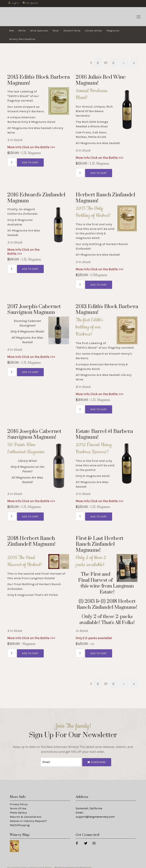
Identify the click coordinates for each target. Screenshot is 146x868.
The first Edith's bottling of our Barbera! (89, 326)
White (22, 31)
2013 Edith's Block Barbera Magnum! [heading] (107, 308)
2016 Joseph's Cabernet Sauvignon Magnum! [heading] (34, 433)
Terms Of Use (18, 805)
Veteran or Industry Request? (28, 818)
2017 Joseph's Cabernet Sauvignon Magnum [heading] (34, 308)
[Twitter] (86, 840)
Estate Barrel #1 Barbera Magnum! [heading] (104, 433)
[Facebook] (77, 840)
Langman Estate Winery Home (27, 17)
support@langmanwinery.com (95, 814)
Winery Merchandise (22, 39)
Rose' (56, 31)
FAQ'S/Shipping (20, 822)
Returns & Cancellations (26, 814)
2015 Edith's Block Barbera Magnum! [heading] (39, 80)
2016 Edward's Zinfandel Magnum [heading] (36, 197)
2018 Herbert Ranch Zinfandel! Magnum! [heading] (31, 539)
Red (11, 31)
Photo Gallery (18, 809)
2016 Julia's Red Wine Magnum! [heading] (101, 80)
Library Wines (93, 31)
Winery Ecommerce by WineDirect (73, 864)
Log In (13, 3)
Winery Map (20, 832)
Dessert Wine (72, 31)
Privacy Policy (19, 801)
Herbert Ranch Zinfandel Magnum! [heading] (105, 197)
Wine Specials (39, 31)
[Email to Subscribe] (61, 759)
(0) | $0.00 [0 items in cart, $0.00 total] (30, 3)
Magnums (113, 31)
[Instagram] (94, 840)
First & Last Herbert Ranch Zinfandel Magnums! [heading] (100, 542)
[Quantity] (12, 162)
